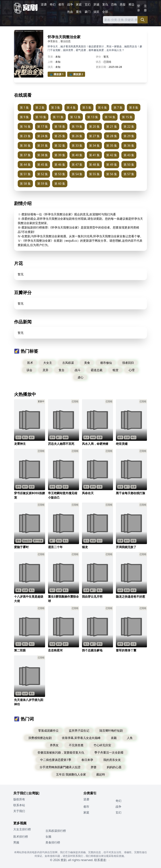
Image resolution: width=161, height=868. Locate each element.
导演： (51, 57)
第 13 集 (93, 117)
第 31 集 (43, 146)
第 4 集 (71, 107)
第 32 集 (60, 146)
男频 (16, 842)
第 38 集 (43, 155)
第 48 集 (94, 165)
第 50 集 (129, 165)
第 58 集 (25, 184)
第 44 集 (25, 165)
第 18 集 (60, 127)
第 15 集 (127, 117)
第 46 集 (60, 165)
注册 (145, 8)
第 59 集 (43, 184)
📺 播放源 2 (76, 74)
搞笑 (96, 12)
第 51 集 (25, 174)
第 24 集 (43, 136)
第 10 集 (41, 117)
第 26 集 (77, 136)
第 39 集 (60, 155)
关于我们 (19, 811)
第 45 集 (43, 165)
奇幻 (53, 4)
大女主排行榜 (22, 829)
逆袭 (44, 4)
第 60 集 (60, 184)
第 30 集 (25, 146)
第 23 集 (25, 136)
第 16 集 (25, 127)
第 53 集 (60, 174)
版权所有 (19, 799)
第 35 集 (112, 146)
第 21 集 (112, 127)
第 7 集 (118, 107)
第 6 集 (102, 107)
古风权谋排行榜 (56, 831)
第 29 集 (129, 136)
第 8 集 (134, 107)
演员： (51, 67)
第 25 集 (60, 136)
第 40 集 (77, 155)
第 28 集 (112, 136)
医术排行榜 (21, 837)
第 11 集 (58, 117)
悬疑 (123, 4)
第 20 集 (94, 127)
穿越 (96, 4)
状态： (100, 62)
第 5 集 (87, 107)
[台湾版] (33, 793)
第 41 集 (94, 155)
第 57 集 (129, 174)
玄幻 (88, 4)
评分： (100, 57)
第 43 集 (129, 155)
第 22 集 (129, 127)
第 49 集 (112, 165)
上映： (51, 62)
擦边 (131, 4)
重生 (79, 12)
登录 (139, 8)
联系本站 (19, 805)
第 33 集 (77, 146)
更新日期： (102, 67)
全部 (105, 12)
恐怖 (114, 4)
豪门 (88, 12)
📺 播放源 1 (57, 74)
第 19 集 (77, 127)
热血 (70, 12)
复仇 (105, 4)
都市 (61, 4)
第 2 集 (40, 107)
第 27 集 (94, 136)
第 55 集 (94, 174)
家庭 (79, 4)
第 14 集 (110, 117)
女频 (48, 837)
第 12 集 (75, 117)
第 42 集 (112, 155)
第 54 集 (77, 174)
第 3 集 (56, 107)
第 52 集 (43, 174)
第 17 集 (43, 127)
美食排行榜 (53, 842)
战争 (70, 4)
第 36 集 (129, 146)
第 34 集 (94, 146)
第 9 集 (24, 117)
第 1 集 (24, 107)
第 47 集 (77, 165)
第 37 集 (25, 155)
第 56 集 (112, 174)
